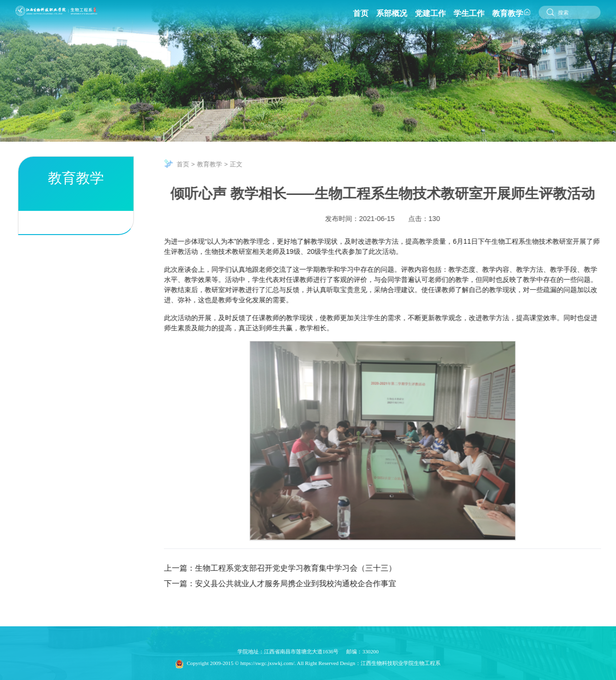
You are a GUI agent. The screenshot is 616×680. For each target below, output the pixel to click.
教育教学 (217, 164)
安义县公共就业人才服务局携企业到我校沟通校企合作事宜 (303, 584)
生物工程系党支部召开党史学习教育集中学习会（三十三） (303, 568)
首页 (190, 164)
